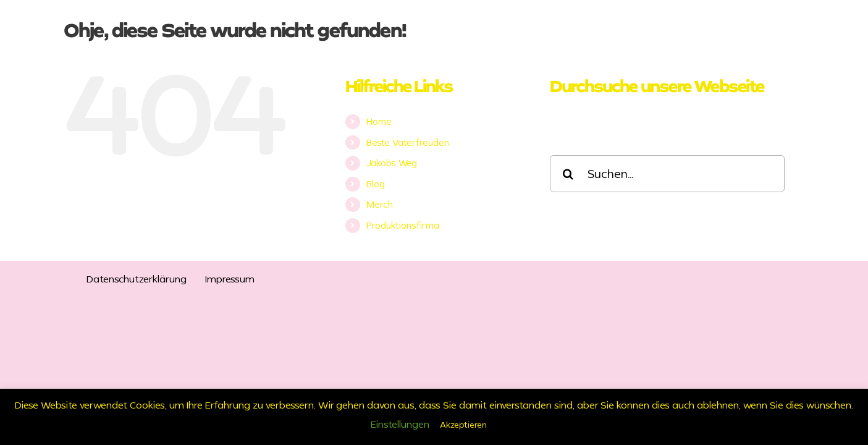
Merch (380, 204)
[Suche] (568, 174)
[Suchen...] (667, 174)
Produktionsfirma (403, 225)
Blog (376, 184)
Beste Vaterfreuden (408, 142)
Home (379, 121)
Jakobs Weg (392, 163)
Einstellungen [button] (400, 424)
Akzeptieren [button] (463, 425)
